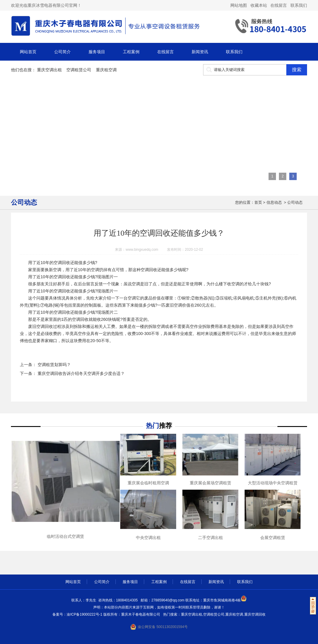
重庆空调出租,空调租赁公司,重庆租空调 (212, 614)
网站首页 (28, 52)
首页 (258, 202)
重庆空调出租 (49, 70)
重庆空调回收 (255, 614)
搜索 (297, 70)
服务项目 (97, 52)
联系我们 (299, 5)
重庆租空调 (106, 70)
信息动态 (274, 202)
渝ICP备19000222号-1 (85, 614)
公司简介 (62, 52)
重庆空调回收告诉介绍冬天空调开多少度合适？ (81, 373)
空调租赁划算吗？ (54, 365)
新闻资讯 (200, 52)
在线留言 (279, 5)
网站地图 (239, 5)
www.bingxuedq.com (142, 250)
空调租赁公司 (79, 70)
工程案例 (131, 52)
